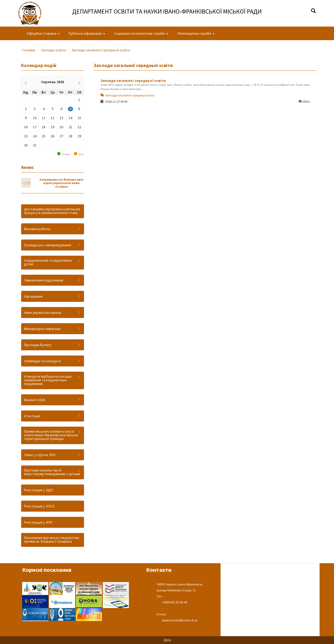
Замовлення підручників (44, 280)
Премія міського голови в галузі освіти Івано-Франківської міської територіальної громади (51, 435)
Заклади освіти (53, 50)
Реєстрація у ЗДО (38, 490)
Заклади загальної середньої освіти (101, 50)
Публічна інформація (87, 33)
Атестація (32, 416)
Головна (29, 50)
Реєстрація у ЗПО (38, 522)
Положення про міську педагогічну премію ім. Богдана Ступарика (52, 539)
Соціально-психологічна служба (141, 33)
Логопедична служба (196, 33)
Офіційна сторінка (43, 33)
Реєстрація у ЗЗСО (39, 506)
